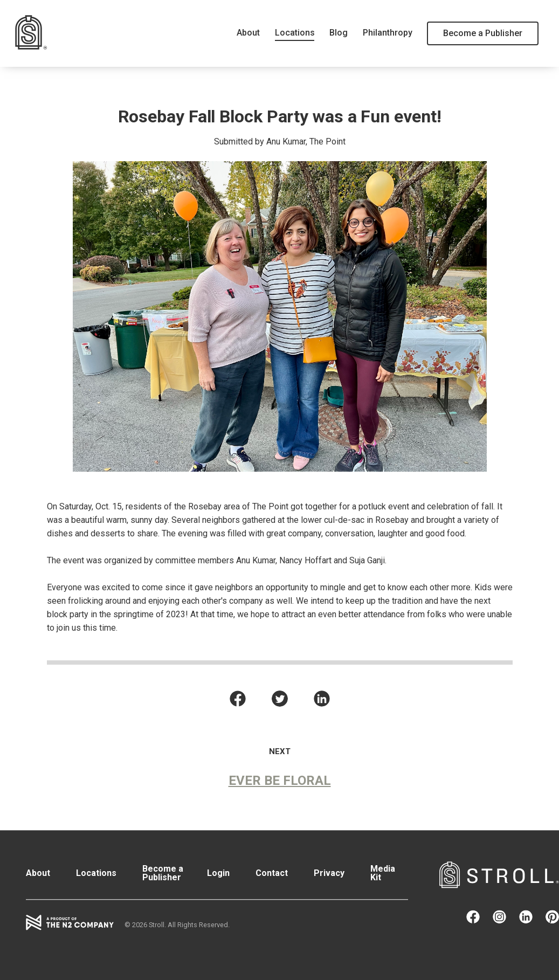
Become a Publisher (483, 33)
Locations (295, 33)
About (248, 33)
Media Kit (383, 873)
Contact (272, 873)
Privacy (329, 873)
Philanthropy (388, 33)
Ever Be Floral (280, 781)
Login (218, 873)
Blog (339, 33)
